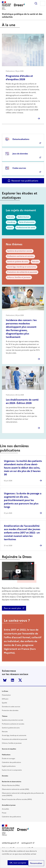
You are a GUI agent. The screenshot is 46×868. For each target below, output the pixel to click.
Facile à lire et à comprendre (12, 770)
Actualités (5, 809)
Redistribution (23, 217)
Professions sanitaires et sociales (20, 256)
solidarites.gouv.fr (9, 843)
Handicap (11, 222)
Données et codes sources (11, 707)
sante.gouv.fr (27, 843)
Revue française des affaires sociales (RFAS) (17, 799)
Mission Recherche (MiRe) (11, 785)
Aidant (10, 228)
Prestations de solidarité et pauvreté (22, 272)
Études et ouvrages (8, 759)
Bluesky (5, 680)
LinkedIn (12, 680)
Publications (6, 755)
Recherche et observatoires (12, 782)
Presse (4, 813)
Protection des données (10, 710)
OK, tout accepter (18, 863)
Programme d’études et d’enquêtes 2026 (19, 78)
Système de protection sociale (20, 251)
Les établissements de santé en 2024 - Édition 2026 (22, 401)
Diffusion (5, 699)
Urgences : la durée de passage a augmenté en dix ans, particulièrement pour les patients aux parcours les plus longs (23, 500)
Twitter (20, 680)
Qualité (4, 703)
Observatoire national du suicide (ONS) (15, 789)
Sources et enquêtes (9, 749)
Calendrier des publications (11, 762)
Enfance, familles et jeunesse (19, 277)
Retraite (11, 217)
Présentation (6, 695)
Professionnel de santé (26, 228)
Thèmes (5, 716)
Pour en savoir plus (13, 608)
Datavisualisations (21, 139)
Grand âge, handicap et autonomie (22, 267)
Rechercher (36, 3)
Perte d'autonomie (27, 222)
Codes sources (19, 168)
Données (5, 776)
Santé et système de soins (18, 262)
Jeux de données (20, 154)
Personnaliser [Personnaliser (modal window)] (36, 863)
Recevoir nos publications (25, 181)
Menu (43, 3)
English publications (9, 766)
